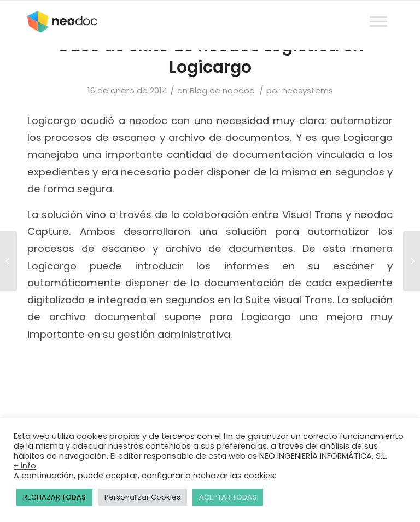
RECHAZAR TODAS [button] (54, 497)
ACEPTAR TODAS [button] (228, 497)
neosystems (308, 90)
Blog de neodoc (222, 90)
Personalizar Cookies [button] (142, 497)
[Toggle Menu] (378, 11)
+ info (25, 466)
